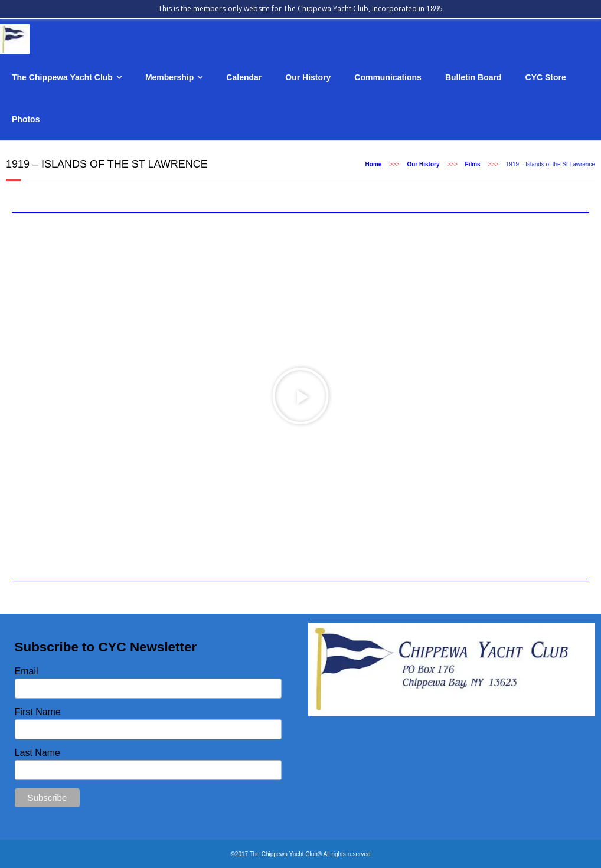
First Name (38, 712)
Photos (26, 119)
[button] (300, 396)
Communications (388, 77)
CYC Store (546, 77)
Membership (169, 77)
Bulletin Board (473, 77)
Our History (308, 77)
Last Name (37, 753)
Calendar (244, 77)
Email (27, 671)
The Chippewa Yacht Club (62, 77)
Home (374, 164)
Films (473, 164)
